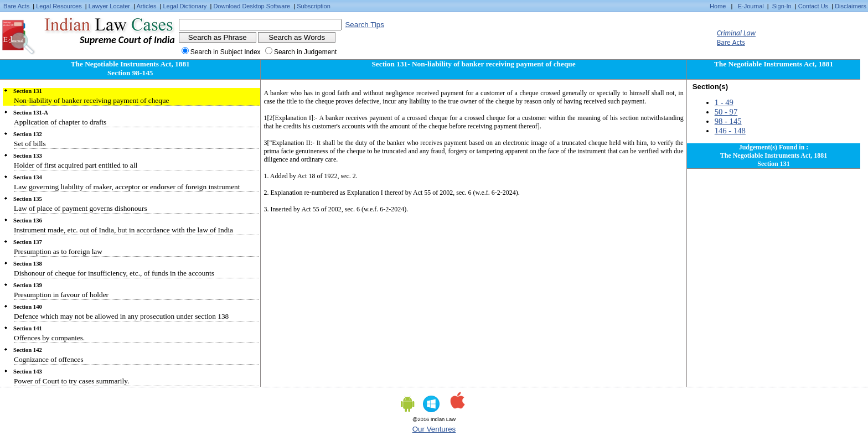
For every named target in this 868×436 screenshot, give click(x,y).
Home (718, 6)
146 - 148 (730, 131)
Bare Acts (16, 6)
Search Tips (364, 25)
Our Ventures (434, 429)
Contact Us (813, 6)
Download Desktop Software (252, 6)
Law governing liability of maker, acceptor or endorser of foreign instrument (127, 187)
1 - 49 (724, 102)
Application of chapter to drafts (60, 122)
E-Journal (751, 6)
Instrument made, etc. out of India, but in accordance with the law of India (123, 230)
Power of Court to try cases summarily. (71, 381)
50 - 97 (726, 112)
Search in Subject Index (226, 52)
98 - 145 (728, 121)
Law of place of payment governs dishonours (81, 208)
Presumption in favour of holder (61, 295)
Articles (146, 6)
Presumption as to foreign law (58, 251)
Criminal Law (736, 33)
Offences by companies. (49, 338)
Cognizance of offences (49, 359)
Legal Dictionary (185, 6)
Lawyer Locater (109, 6)
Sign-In (782, 6)
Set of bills (30, 144)
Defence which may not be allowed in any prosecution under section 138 (121, 316)
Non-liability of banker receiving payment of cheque (92, 100)
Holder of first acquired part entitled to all (76, 165)
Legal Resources (59, 6)
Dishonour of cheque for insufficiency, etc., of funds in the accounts (114, 273)
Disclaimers (851, 6)
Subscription (314, 6)
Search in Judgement (305, 52)
